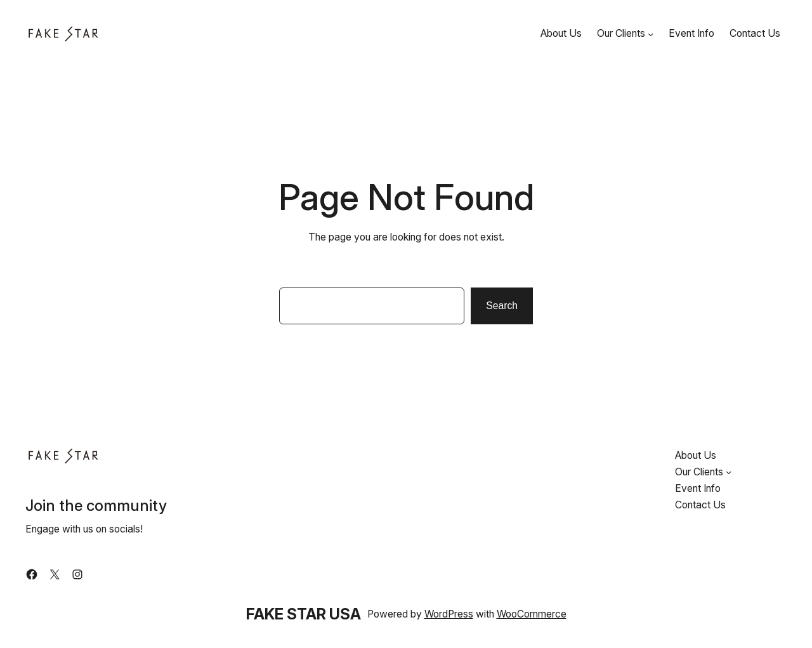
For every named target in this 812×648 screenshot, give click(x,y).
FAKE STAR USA (304, 614)
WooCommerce (532, 614)
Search (502, 306)
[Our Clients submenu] (651, 34)
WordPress (449, 614)
